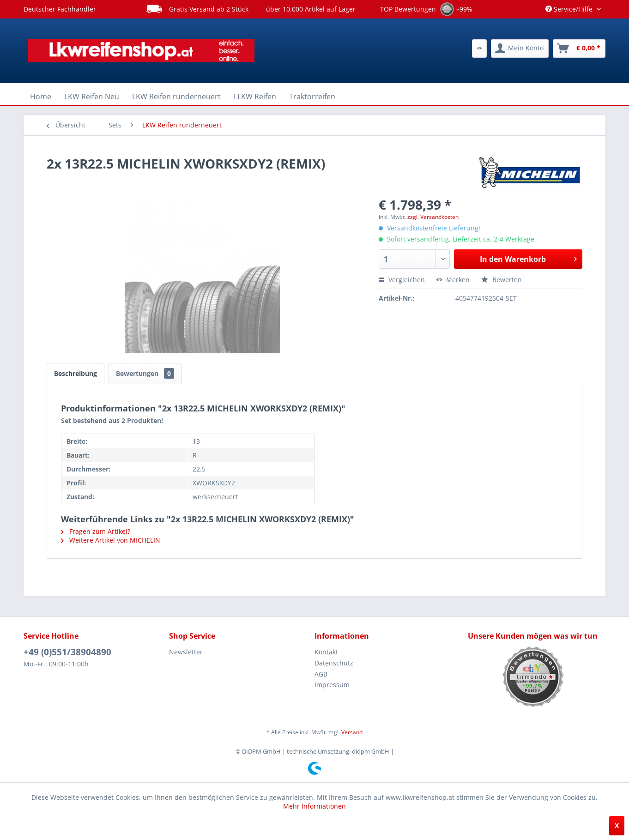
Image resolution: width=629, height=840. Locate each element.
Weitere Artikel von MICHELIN (111, 540)
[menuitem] (479, 48)
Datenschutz (334, 663)
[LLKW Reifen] (255, 97)
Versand (352, 732)
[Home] (41, 97)
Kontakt (326, 652)
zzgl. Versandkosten (433, 217)
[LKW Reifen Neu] (92, 97)
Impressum (332, 685)
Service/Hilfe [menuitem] (570, 9)
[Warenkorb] (579, 48)
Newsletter (186, 652)
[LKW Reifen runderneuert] (176, 97)
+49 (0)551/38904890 (67, 652)
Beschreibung (76, 373)
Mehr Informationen (314, 806)
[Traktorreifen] (312, 97)
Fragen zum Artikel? (96, 531)
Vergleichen (402, 280)
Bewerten (502, 280)
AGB (321, 674)
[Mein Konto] (520, 48)
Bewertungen (145, 373)
